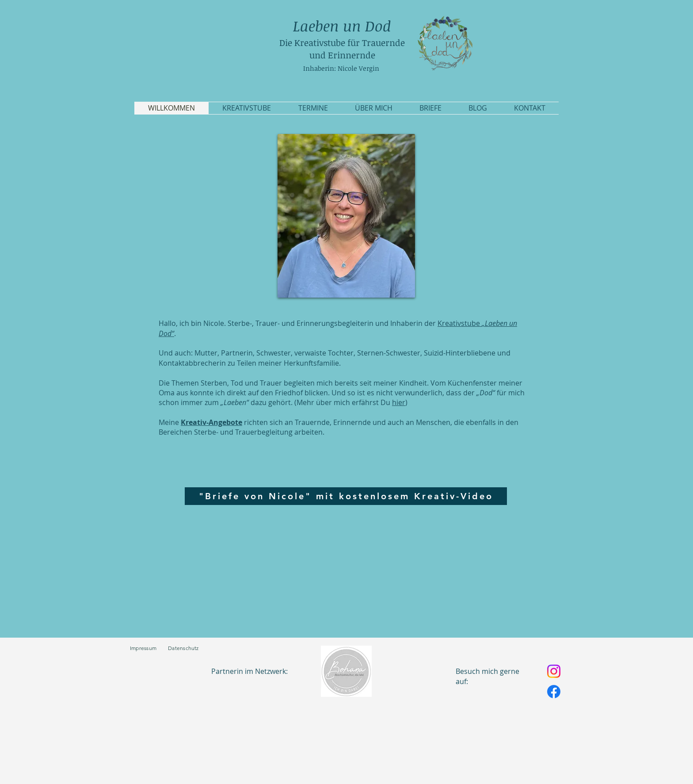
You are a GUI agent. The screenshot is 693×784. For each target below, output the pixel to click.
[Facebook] (554, 692)
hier (399, 402)
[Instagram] (554, 671)
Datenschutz (183, 648)
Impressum (149, 648)
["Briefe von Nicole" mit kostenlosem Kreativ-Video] (346, 496)
